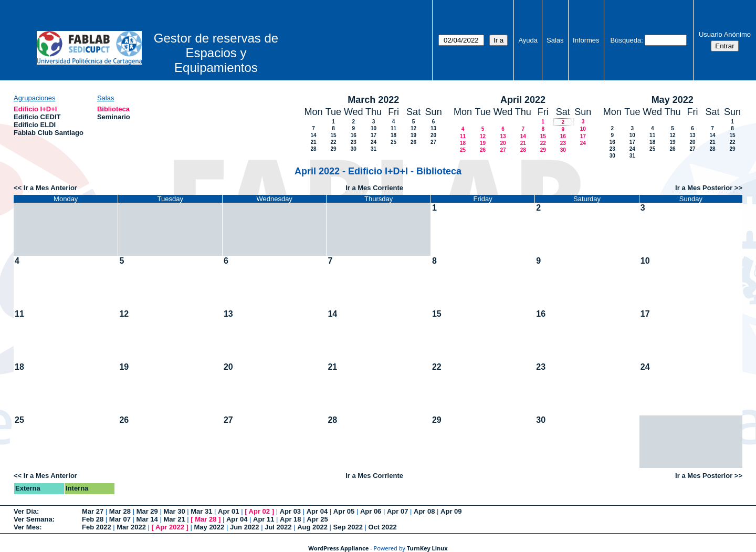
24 (374, 142)
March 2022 (373, 100)
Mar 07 (120, 519)
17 (374, 135)
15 (333, 135)
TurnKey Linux (427, 548)
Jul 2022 (278, 527)
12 (413, 128)
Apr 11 (264, 519)
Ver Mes (27, 527)
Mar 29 (147, 511)
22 (333, 142)
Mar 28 (120, 511)
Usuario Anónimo (725, 34)
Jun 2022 (245, 527)
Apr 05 (344, 511)
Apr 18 (290, 519)
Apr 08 (424, 511)
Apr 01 (228, 511)
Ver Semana (33, 519)
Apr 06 (371, 511)
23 (354, 142)
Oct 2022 (383, 527)
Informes (586, 40)
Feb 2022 (97, 527)
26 (413, 142)
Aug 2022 (312, 527)
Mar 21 (174, 519)
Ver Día (25, 511)
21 (313, 142)
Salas (555, 40)
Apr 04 (317, 511)
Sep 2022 (348, 527)
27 (433, 142)
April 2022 (523, 100)
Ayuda (528, 40)
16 (354, 135)
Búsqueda (626, 40)
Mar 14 (147, 519)
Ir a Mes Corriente (374, 188)
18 (393, 135)
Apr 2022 (170, 527)
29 (333, 149)
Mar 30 (174, 511)
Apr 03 (290, 511)
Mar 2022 (131, 527)
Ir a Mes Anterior (50, 188)
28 (313, 149)
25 (393, 142)
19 (413, 135)
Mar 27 (93, 511)
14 (313, 135)
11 (393, 128)
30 (354, 149)
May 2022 (673, 100)
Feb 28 (93, 519)
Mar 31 (201, 511)
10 (374, 128)
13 (433, 128)
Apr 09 (451, 511)
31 (374, 149)
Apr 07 (397, 511)
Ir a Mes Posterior (704, 188)
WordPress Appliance (338, 548)
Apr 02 (259, 511)
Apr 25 (317, 519)
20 (433, 135)
